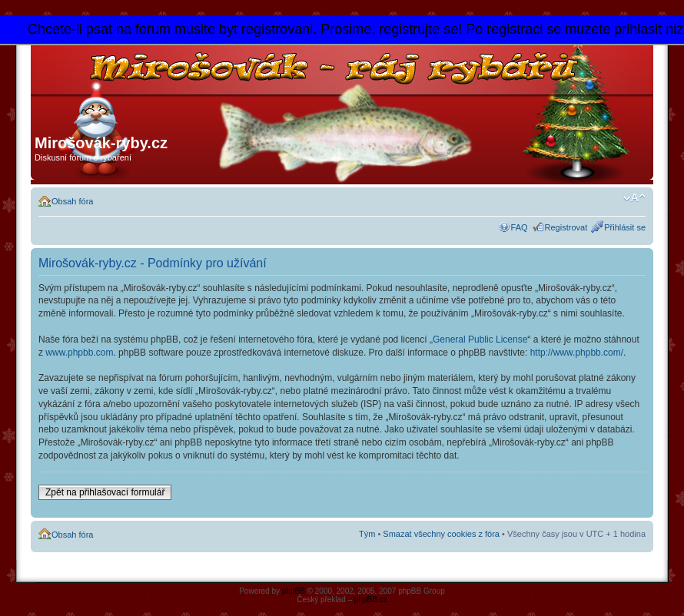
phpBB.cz (371, 599)
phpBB (294, 591)
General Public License (480, 339)
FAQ (520, 227)
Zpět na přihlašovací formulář (105, 492)
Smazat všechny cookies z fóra (441, 534)
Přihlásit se (625, 227)
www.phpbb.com (79, 353)
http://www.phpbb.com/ (577, 353)
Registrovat (566, 227)
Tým (367, 534)
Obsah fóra (72, 201)
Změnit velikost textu (634, 198)
